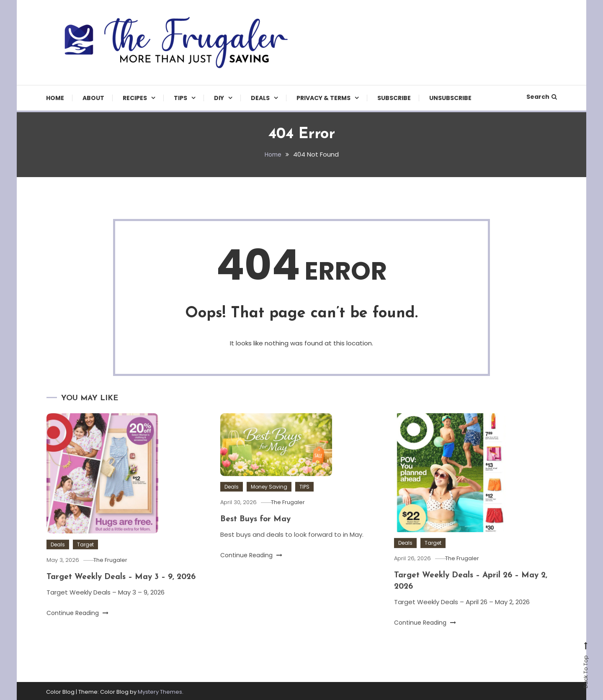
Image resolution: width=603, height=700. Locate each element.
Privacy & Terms (323, 98)
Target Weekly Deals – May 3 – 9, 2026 (125, 593)
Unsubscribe (450, 98)
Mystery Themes (160, 690)
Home (55, 98)
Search (542, 97)
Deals (260, 98)
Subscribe (394, 98)
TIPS (180, 98)
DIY (219, 98)
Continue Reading (77, 628)
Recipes (135, 98)
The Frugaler (115, 576)
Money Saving (269, 503)
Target (85, 560)
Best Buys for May (257, 535)
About (93, 98)
